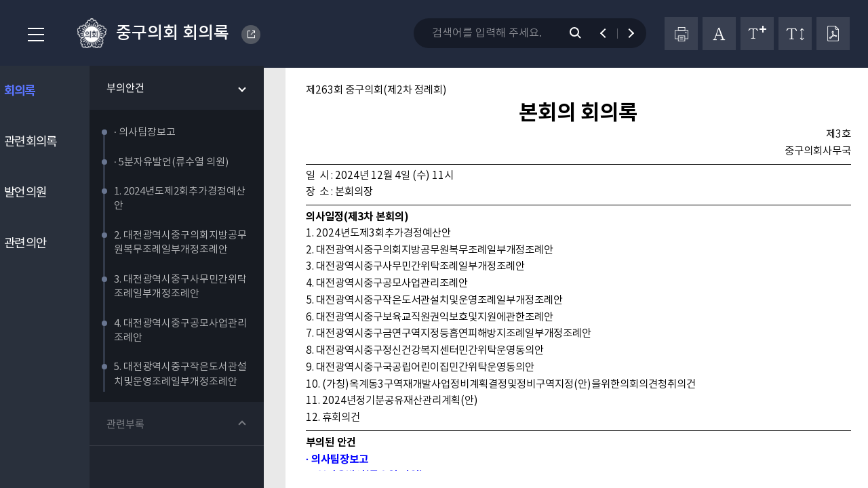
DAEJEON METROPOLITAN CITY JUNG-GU (252, 35)
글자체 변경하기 (719, 34)
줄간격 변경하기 (795, 34)
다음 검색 (625, 33)
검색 (583, 33)
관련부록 (138, 426)
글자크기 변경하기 (757, 34)
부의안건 (138, 89)
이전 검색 (609, 33)
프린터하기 (681, 34)
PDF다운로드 (833, 34)
